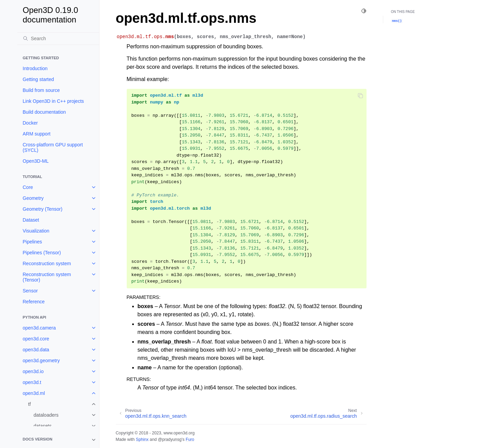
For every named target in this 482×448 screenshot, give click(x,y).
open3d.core (36, 339)
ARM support (37, 134)
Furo (190, 439)
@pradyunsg (170, 439)
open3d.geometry (41, 361)
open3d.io (33, 371)
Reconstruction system (47, 263)
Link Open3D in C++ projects (53, 101)
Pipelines (33, 242)
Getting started (38, 79)
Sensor (30, 291)
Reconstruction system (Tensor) (47, 277)
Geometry (33, 198)
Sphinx (142, 439)
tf (30, 404)
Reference (34, 302)
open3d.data (36, 350)
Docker (30, 123)
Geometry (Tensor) (43, 209)
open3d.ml (34, 393)
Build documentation (44, 112)
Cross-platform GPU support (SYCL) (53, 147)
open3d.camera (39, 328)
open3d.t (32, 382)
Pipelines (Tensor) (42, 253)
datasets (43, 426)
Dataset (31, 220)
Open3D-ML (36, 161)
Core (28, 187)
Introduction (35, 68)
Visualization (36, 231)
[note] (58, 440)
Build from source (41, 90)
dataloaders (46, 415)
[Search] (58, 38)
